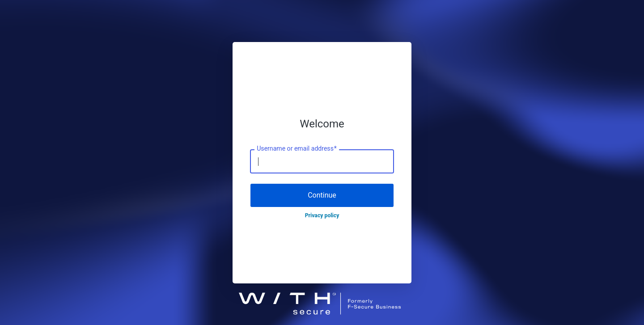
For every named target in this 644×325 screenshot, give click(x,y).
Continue (322, 195)
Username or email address (297, 149)
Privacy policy (322, 215)
